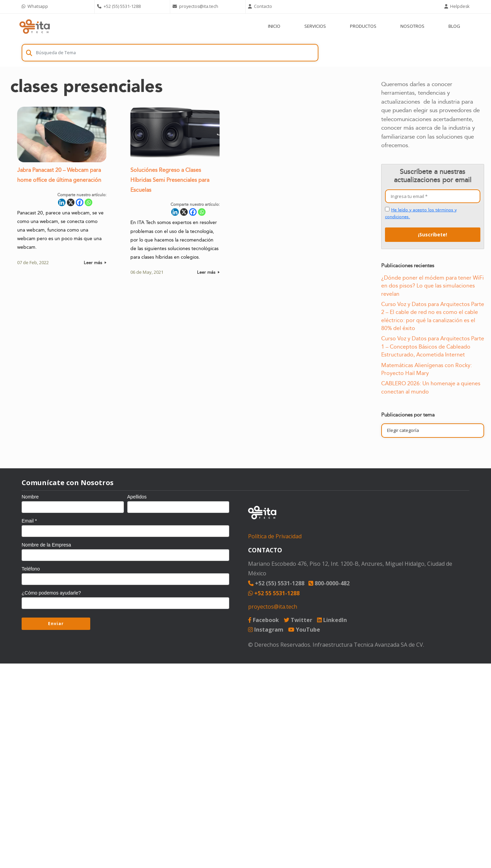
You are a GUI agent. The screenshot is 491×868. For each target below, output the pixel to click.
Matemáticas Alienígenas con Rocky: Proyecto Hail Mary (426, 369)
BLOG (454, 26)
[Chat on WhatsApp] (57, 7)
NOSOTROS (412, 26)
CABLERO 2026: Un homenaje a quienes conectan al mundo (431, 388)
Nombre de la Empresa (46, 545)
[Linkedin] (62, 204)
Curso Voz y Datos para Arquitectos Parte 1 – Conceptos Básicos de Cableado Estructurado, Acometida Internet (433, 347)
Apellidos (137, 497)
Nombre (30, 497)
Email (29, 521)
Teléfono (31, 569)
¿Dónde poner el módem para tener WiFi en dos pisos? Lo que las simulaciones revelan (432, 286)
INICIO (274, 26)
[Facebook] (80, 204)
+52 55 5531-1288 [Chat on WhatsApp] (274, 593)
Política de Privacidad (275, 536)
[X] (71, 204)
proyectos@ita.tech (273, 607)
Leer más (95, 264)
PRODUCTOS (363, 26)
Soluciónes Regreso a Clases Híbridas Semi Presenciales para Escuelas (170, 182)
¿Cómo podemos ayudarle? (51, 593)
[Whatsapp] (89, 204)
